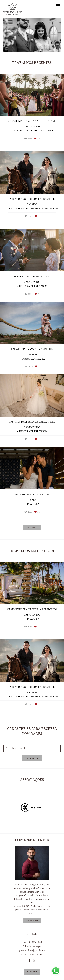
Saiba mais (32, 920)
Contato (32, 972)
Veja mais (32, 527)
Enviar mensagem (34, 946)
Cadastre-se (32, 758)
